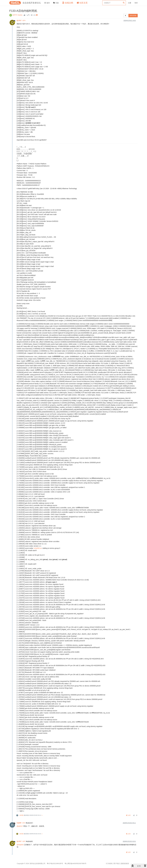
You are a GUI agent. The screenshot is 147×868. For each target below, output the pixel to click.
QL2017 (21, 21)
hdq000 (21, 823)
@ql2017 (20, 826)
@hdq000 (29, 841)
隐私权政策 (125, 863)
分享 (128, 815)
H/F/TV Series (17, 15)
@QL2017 (29, 823)
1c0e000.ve (38, 548)
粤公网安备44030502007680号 (75, 863)
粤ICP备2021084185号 (55, 863)
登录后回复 (133, 16)
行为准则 (109, 863)
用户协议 (117, 863)
